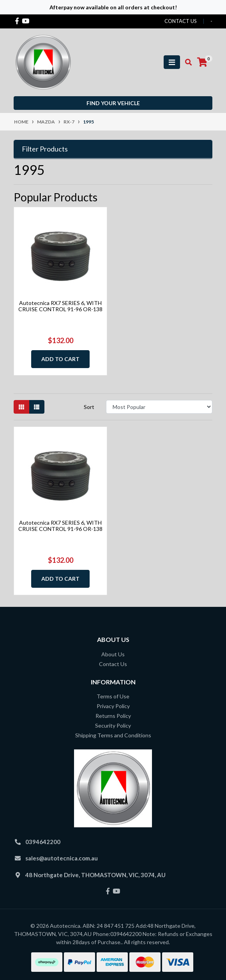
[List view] (37, 407)
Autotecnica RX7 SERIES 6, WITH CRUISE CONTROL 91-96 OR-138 (60, 306)
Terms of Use (113, 696)
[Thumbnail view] (21, 407)
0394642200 (43, 842)
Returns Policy (113, 716)
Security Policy (113, 725)
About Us (113, 654)
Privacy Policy (113, 706)
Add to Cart (60, 359)
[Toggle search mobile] (186, 62)
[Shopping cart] (202, 62)
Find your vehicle (113, 103)
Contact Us (113, 664)
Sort (89, 407)
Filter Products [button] (45, 149)
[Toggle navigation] (172, 62)
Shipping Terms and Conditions (113, 735)
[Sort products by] (159, 407)
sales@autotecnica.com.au (62, 858)
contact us (181, 21)
